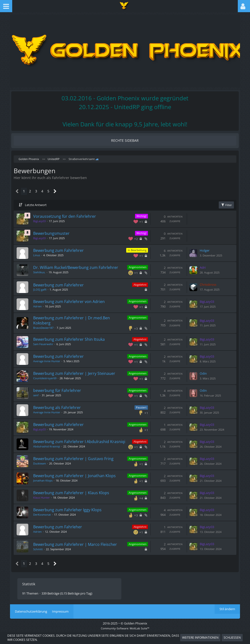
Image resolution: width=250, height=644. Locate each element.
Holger (200, 247)
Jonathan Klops (47, 484)
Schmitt (42, 557)
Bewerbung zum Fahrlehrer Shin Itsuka (73, 340)
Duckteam (44, 467)
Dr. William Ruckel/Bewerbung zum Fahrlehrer (70, 266)
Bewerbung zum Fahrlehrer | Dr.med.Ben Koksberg (76, 321)
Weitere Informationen (200, 638)
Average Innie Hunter (51, 361)
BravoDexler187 (48, 328)
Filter (221, 201)
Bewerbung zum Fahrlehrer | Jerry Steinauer (79, 374)
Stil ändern (227, 615)
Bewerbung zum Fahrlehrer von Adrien (73, 302)
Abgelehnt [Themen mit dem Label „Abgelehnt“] (136, 285)
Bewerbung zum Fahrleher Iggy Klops (72, 514)
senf (40, 395)
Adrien (42, 307)
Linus (41, 252)
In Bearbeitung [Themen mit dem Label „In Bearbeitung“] (133, 247)
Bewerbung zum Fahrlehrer (63, 247)
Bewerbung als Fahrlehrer (61, 408)
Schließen (232, 638)
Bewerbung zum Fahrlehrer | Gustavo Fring (78, 463)
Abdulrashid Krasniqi (51, 451)
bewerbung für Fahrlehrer (62, 391)
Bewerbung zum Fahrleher (62, 531)
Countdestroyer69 (49, 378)
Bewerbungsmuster (56, 230)
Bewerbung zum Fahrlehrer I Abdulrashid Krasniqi (76, 444)
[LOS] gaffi (44, 290)
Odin (199, 374)
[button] (6, 6)
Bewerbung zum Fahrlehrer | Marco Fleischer (71, 549)
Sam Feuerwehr (48, 344)
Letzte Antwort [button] (41, 202)
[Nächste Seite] (59, 188)
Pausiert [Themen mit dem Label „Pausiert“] (137, 408)
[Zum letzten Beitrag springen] (189, 250)
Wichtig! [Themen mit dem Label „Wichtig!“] (137, 213)
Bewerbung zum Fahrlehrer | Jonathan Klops (79, 480)
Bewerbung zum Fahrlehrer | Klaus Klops (76, 497)
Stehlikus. (44, 273)
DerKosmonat (46, 518)
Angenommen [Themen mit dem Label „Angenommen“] (133, 263)
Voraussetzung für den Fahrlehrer (69, 213)
